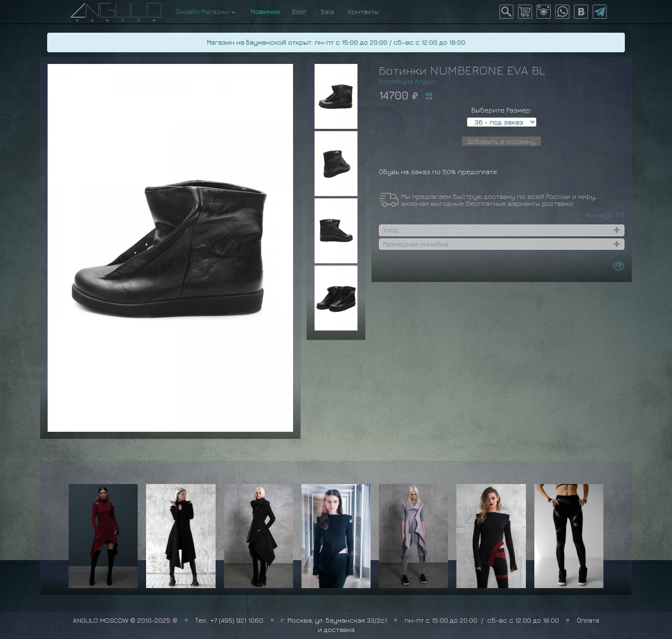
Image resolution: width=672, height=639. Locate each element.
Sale (327, 11)
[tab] (502, 230)
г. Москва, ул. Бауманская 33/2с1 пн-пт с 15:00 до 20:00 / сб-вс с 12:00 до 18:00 (420, 620)
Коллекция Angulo (407, 81)
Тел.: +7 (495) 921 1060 (229, 620)
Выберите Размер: (501, 110)
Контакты (364, 11)
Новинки (264, 11)
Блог (299, 11)
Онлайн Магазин (205, 11)
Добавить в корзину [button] (501, 141)
